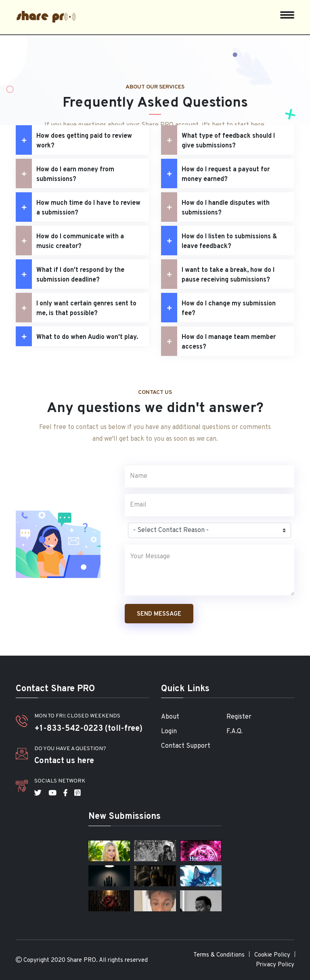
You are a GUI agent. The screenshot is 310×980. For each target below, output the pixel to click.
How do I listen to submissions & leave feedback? (219, 241)
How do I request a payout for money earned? (215, 173)
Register (239, 717)
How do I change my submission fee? (218, 308)
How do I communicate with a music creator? (70, 241)
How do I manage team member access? (218, 341)
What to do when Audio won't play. (77, 336)
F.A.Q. (235, 732)
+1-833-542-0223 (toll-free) (88, 729)
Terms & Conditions (219, 955)
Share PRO (82, 960)
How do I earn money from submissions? (65, 173)
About (170, 717)
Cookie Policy (272, 955)
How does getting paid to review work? (74, 140)
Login (169, 732)
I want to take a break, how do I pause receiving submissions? (218, 274)
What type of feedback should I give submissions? (218, 140)
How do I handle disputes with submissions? (215, 207)
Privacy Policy (275, 965)
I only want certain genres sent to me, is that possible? (76, 308)
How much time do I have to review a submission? (78, 207)
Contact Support (186, 746)
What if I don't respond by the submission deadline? (70, 274)
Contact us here (64, 761)
